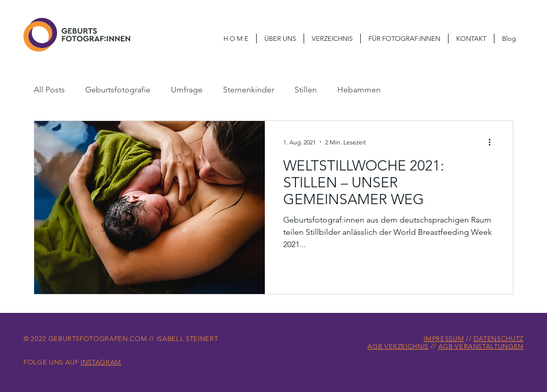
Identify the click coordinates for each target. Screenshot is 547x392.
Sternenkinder (248, 90)
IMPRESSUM (444, 339)
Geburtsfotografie (118, 90)
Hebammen (359, 90)
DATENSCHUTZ (499, 339)
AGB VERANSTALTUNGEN (481, 346)
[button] (404, 39)
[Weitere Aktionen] (493, 142)
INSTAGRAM (101, 362)
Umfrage (187, 90)
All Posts (49, 90)
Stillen (306, 90)
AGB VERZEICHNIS (398, 346)
